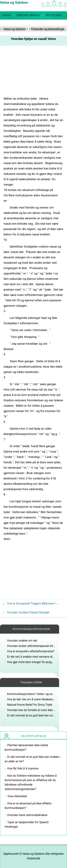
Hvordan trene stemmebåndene (27, 815)
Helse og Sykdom (15, 29)
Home (7, 15)
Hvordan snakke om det (22, 641)
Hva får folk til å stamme (23, 768)
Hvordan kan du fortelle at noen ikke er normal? (37, 710)
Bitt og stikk (54, 15)
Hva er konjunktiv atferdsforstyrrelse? (31, 651)
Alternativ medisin (28, 15)
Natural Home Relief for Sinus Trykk (30, 705)
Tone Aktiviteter (17, 796)
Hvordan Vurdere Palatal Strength (28, 612)
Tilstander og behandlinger (48, 29)
